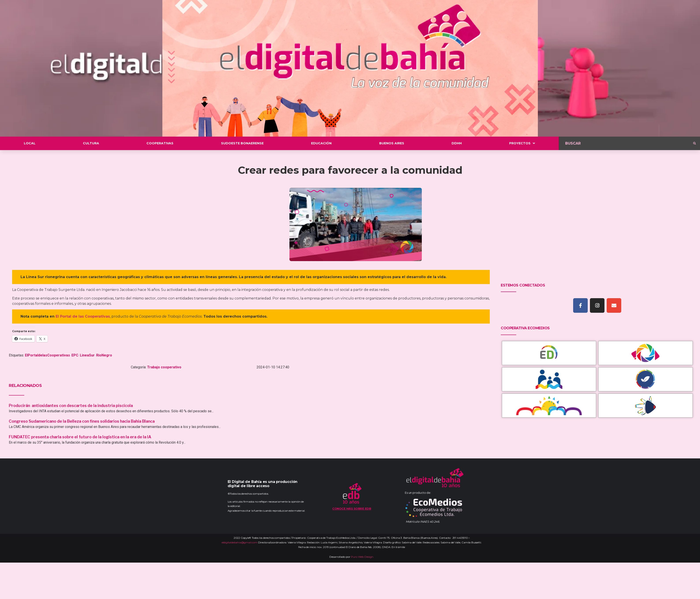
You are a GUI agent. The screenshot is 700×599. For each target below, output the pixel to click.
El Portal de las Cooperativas (83, 316)
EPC (75, 355)
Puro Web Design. (362, 557)
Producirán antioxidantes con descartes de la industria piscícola (71, 406)
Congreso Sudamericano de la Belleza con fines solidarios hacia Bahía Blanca (82, 421)
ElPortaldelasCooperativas (47, 355)
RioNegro (104, 355)
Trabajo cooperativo (164, 367)
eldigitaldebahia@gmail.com (240, 542)
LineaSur (87, 355)
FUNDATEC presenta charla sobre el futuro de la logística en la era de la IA (80, 437)
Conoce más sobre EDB (352, 509)
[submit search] (694, 143)
